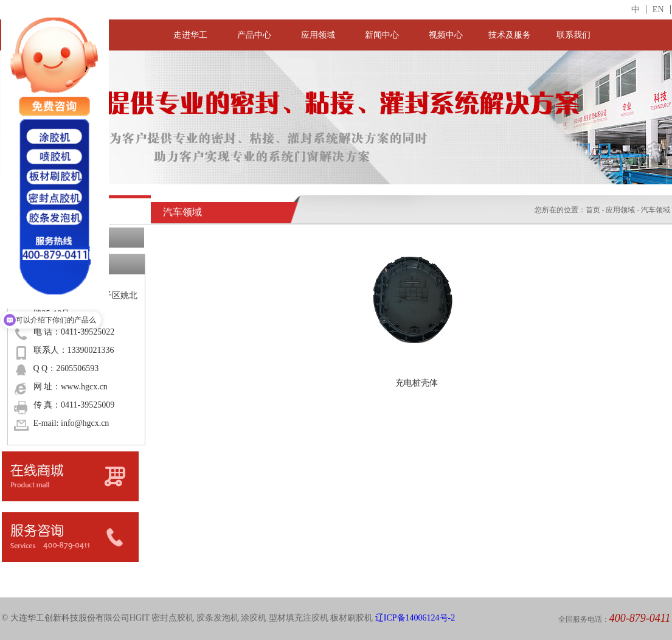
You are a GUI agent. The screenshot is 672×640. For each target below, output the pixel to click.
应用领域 (318, 35)
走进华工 (190, 35)
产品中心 (254, 35)
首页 (593, 210)
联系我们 (573, 35)
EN (658, 9)
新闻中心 (382, 35)
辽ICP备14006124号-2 (415, 618)
